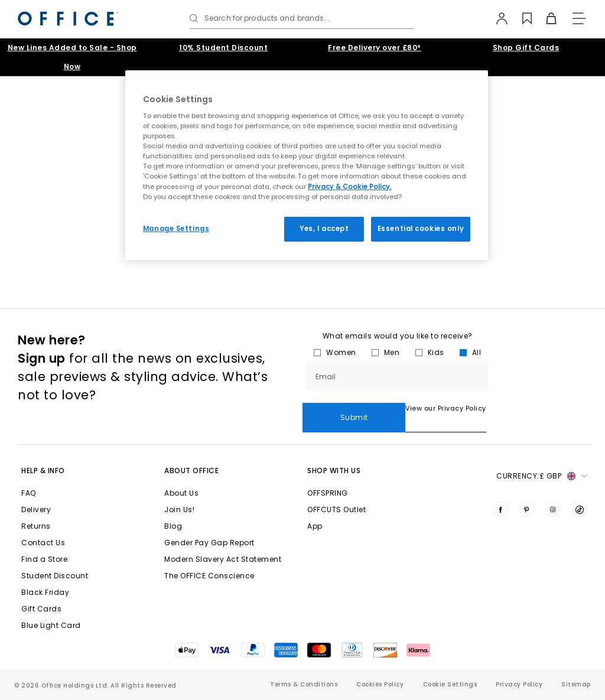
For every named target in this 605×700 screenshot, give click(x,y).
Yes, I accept (324, 229)
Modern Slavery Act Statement (223, 559)
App (315, 526)
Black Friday (45, 592)
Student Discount (55, 576)
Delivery (36, 509)
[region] (307, 165)
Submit (540, 394)
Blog (173, 526)
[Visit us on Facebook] (500, 509)
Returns (36, 526)
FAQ (29, 493)
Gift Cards (41, 609)
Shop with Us (334, 471)
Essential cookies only (421, 229)
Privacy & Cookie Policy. (350, 187)
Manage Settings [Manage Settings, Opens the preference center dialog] (176, 229)
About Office (191, 471)
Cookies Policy (380, 684)
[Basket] (545, 18)
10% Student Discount (223, 48)
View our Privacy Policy (343, 426)
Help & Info (43, 471)
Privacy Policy (519, 684)
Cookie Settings (450, 684)
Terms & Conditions (304, 684)
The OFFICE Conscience (209, 576)
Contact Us (43, 543)
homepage (213, 262)
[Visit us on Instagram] (553, 509)
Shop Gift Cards (526, 48)
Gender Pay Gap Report (209, 543)
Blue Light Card (51, 625)
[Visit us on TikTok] (580, 509)
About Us (181, 493)
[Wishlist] (521, 18)
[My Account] (497, 18)
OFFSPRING (328, 493)
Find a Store (44, 559)
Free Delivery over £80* (375, 48)
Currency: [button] (542, 476)
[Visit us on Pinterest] (527, 509)
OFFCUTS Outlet (336, 509)
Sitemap (576, 684)
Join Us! (179, 509)
